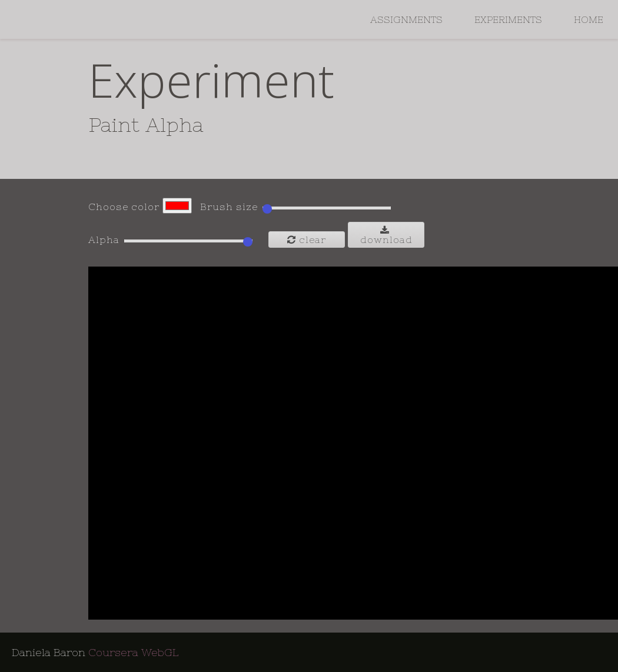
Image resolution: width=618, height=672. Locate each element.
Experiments (508, 19)
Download (386, 235)
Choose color (124, 207)
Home (589, 19)
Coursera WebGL (133, 652)
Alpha (104, 239)
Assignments (406, 19)
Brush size (229, 207)
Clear (307, 239)
